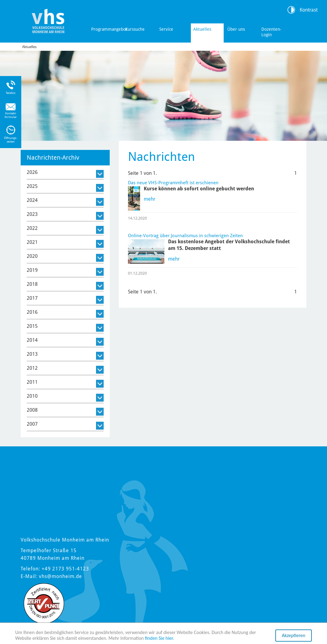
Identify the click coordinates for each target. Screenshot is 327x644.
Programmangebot (106, 29)
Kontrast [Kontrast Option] (309, 10)
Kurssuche (135, 29)
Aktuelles (202, 29)
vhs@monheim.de (60, 576)
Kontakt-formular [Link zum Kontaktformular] (11, 115)
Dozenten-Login (271, 32)
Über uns (236, 29)
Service (166, 29)
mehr (150, 199)
